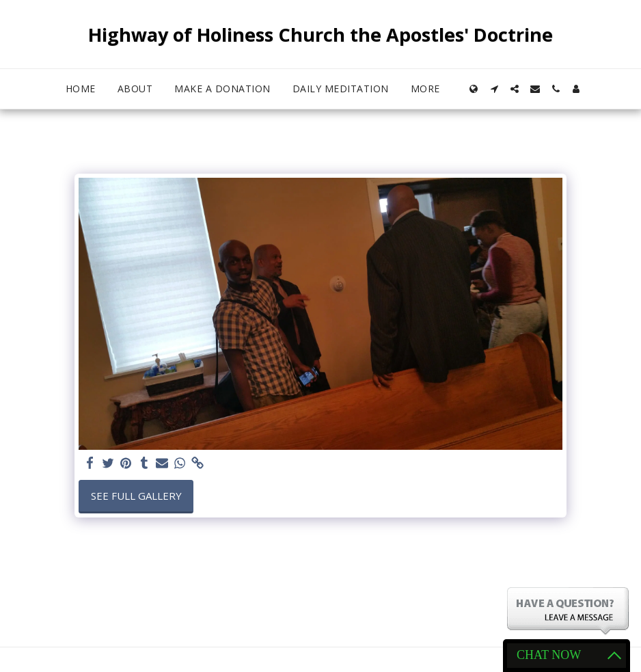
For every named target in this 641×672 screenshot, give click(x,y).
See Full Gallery (136, 496)
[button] (494, 89)
